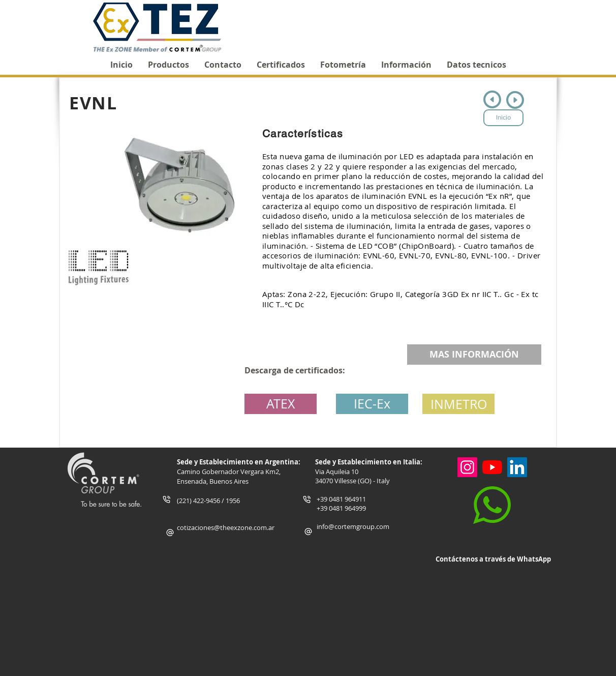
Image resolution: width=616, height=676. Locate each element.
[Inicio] (503, 118)
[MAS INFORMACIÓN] (474, 355)
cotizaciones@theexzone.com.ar (226, 527)
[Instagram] (467, 467)
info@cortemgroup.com (353, 526)
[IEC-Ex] (372, 404)
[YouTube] (492, 467)
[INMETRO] (458, 404)
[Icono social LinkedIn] (517, 467)
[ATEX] (281, 404)
